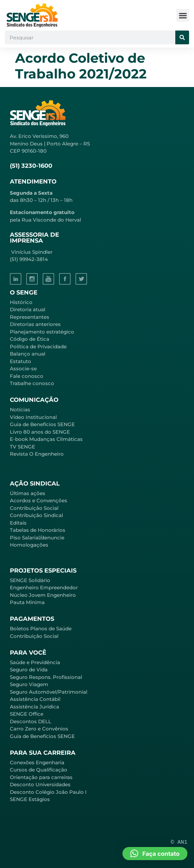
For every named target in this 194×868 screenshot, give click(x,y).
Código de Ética (30, 339)
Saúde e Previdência (35, 662)
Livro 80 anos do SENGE (40, 432)
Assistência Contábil (35, 699)
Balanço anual (28, 354)
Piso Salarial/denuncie (37, 538)
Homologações (29, 545)
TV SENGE (22, 447)
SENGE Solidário (30, 580)
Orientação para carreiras (41, 777)
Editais (18, 523)
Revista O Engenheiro (37, 454)
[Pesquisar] (182, 37)
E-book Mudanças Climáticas (46, 439)
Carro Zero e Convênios (39, 729)
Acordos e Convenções (39, 500)
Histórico (21, 302)
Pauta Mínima (27, 602)
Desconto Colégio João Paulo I (48, 792)
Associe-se (23, 369)
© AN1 (179, 842)
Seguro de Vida (29, 670)
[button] (183, 15)
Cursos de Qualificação (39, 770)
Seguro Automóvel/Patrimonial (49, 692)
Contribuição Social (34, 508)
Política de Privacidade (38, 347)
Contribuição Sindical (36, 515)
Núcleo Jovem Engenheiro (43, 595)
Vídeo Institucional (33, 417)
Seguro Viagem (29, 684)
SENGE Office (27, 714)
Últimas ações (28, 493)
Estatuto (21, 361)
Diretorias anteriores (35, 324)
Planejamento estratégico (42, 332)
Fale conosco (27, 376)
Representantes (30, 317)
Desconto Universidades (40, 784)
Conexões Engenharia (37, 762)
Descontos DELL (31, 721)
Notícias (20, 410)
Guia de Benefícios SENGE (42, 736)
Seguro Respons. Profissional (46, 677)
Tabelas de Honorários (38, 530)
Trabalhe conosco (32, 383)
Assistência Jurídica (34, 707)
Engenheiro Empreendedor (44, 587)
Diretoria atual (28, 309)
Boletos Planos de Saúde (41, 629)
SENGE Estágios (30, 799)
